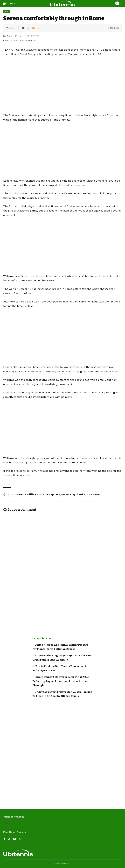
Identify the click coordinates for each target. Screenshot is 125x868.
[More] (38, 28)
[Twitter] (9, 839)
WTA (7, 11)
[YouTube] (15, 839)
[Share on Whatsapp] (28, 28)
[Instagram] (20, 839)
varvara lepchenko (73, 495)
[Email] (33, 28)
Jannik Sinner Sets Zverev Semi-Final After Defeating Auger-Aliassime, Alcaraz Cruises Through (61, 681)
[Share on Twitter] (23, 28)
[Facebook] (5, 839)
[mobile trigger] (6, 3)
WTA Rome (93, 495)
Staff (10, 36)
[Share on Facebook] (18, 28)
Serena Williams (27, 495)
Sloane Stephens (50, 495)
